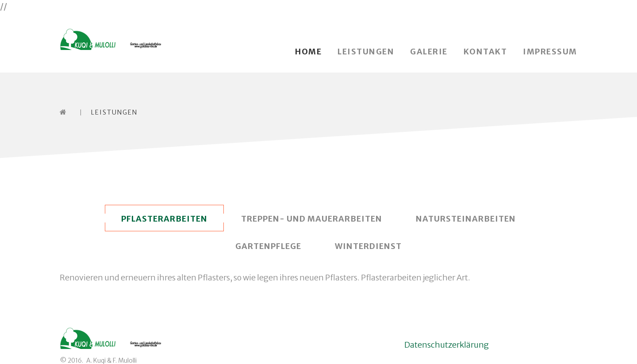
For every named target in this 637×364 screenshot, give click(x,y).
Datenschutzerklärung (447, 345)
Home (65, 112)
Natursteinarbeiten (466, 219)
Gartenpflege (268, 246)
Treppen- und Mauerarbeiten (312, 219)
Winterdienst (368, 246)
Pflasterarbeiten (164, 219)
